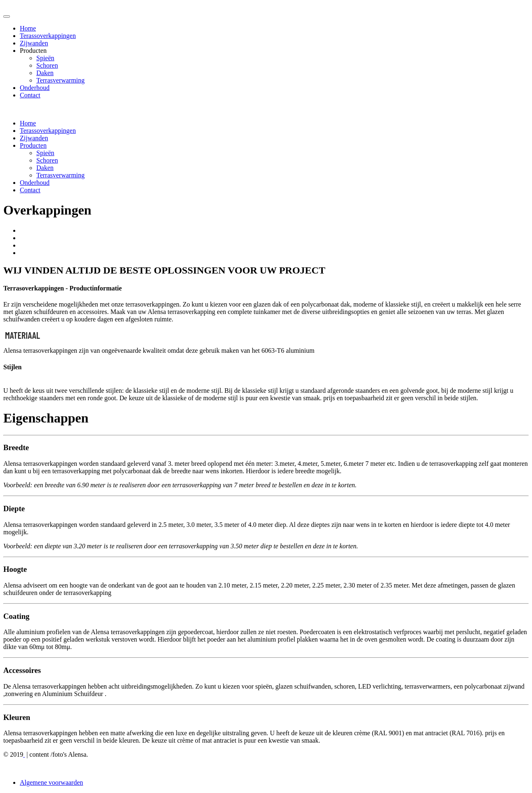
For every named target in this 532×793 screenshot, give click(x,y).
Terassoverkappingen (48, 36)
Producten (33, 145)
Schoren (47, 65)
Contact (30, 95)
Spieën (45, 58)
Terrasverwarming (60, 80)
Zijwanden (34, 43)
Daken (45, 73)
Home (28, 28)
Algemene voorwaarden (51, 782)
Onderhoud (35, 88)
